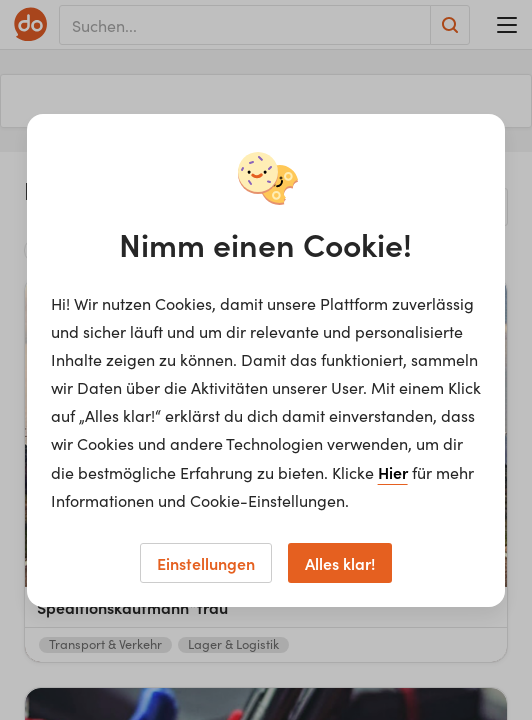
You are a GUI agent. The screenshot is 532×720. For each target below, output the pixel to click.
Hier (393, 472)
